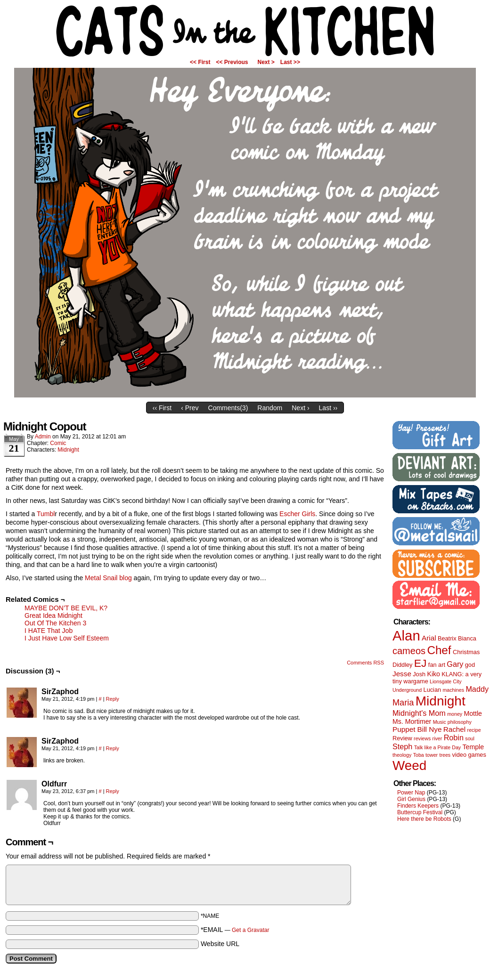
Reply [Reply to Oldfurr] (113, 791)
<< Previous (232, 62)
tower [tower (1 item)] (432, 755)
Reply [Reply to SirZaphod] (113, 699)
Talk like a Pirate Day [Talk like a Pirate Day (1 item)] (438, 747)
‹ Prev (190, 408)
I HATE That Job (49, 631)
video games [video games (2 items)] (469, 755)
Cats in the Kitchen (245, 31)
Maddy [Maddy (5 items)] (477, 689)
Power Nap (411, 793)
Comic (58, 443)
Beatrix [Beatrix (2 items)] (447, 638)
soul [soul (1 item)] (470, 738)
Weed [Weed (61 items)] (409, 765)
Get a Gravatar (250, 930)
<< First (200, 62)
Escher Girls (297, 514)
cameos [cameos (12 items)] (409, 651)
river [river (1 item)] (437, 738)
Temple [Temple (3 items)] (473, 747)
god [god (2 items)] (470, 665)
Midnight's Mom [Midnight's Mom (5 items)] (419, 713)
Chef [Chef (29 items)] (439, 650)
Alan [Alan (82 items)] (406, 636)
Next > (266, 62)
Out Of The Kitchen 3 (55, 623)
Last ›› (328, 408)
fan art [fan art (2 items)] (437, 665)
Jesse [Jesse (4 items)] (402, 674)
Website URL (220, 944)
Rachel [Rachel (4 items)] (455, 729)
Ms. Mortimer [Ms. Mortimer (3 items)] (412, 721)
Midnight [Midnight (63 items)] (441, 701)
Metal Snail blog (108, 578)
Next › (300, 408)
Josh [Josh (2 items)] (419, 674)
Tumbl (46, 514)
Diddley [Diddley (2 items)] (402, 665)
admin (43, 437)
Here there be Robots (424, 819)
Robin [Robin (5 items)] (454, 737)
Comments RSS (365, 663)
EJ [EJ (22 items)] (421, 663)
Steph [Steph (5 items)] (402, 746)
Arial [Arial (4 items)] (429, 638)
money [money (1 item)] (455, 714)
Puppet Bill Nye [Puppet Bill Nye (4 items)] (417, 729)
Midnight (68, 450)
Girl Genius (411, 799)
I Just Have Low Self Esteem (67, 638)
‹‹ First (162, 408)
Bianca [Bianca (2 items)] (467, 638)
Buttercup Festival (420, 812)
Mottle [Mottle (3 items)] (473, 713)
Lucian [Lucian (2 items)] (433, 690)
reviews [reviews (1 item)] (422, 738)
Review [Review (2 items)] (402, 738)
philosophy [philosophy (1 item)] (460, 722)
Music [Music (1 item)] (440, 722)
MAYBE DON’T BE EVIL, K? (66, 608)
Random (270, 408)
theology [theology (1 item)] (402, 755)
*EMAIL (235, 930)
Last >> (290, 62)
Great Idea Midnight (53, 616)
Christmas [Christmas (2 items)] (466, 652)
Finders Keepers (418, 806)
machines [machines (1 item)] (453, 690)
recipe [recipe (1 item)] (474, 730)
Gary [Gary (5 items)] (455, 664)
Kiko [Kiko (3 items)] (433, 674)
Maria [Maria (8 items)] (403, 703)
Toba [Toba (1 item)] (419, 755)
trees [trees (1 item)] (445, 755)
